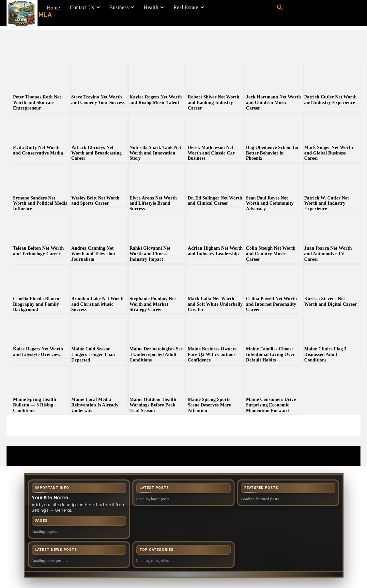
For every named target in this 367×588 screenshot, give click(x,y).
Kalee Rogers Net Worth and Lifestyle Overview (38, 352)
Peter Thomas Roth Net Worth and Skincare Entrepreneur (37, 103)
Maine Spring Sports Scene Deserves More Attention (210, 405)
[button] (280, 8)
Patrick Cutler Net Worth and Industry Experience (331, 100)
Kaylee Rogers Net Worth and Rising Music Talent (156, 100)
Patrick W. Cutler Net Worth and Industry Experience (327, 204)
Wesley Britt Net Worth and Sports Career (96, 201)
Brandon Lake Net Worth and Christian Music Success (98, 304)
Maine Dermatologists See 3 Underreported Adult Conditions (156, 354)
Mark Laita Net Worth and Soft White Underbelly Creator (215, 304)
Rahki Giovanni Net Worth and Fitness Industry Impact (150, 254)
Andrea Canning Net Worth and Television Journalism (93, 254)
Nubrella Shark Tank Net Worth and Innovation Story (155, 153)
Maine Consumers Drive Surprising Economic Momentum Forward (271, 405)
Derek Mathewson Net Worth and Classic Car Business (211, 153)
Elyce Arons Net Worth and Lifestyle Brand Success (153, 204)
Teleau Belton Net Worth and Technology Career (38, 251)
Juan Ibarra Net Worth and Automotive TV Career (328, 254)
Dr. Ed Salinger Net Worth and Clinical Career (215, 201)
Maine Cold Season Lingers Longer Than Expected (93, 354)
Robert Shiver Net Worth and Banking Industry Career (214, 103)
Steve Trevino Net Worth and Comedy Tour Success (98, 100)
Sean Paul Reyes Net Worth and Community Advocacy (270, 204)
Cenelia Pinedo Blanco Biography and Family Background (36, 304)
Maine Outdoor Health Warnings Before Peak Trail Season (153, 405)
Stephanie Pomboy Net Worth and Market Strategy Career (153, 304)
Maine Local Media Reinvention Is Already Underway (95, 405)
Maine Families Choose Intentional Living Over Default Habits (270, 354)
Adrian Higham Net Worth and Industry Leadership (215, 251)
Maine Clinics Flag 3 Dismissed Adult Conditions (326, 354)
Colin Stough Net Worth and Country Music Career (271, 254)
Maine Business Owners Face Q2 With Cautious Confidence (212, 354)
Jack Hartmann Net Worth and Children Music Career (273, 103)
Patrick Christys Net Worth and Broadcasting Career (97, 153)
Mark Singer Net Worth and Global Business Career (329, 153)
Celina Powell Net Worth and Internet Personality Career (271, 304)
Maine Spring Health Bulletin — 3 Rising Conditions (35, 405)
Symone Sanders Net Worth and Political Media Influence (40, 204)
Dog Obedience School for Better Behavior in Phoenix (273, 153)
